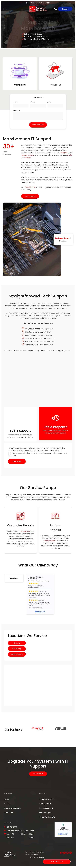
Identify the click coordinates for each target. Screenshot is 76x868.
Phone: (33, 102)
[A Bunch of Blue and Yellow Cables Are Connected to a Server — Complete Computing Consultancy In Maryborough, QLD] (38, 381)
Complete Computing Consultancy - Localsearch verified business (63, 831)
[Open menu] (5, 9)
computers (65, 153)
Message (16, 110)
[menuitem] (20, 801)
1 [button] (47, 739)
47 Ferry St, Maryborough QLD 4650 (20, 832)
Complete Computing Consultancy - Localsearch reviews (31, 595)
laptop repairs (50, 541)
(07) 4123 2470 (30, 187)
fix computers (26, 531)
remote (28, 157)
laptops (24, 155)
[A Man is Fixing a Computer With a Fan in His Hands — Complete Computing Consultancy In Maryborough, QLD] (20, 418)
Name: (15, 102)
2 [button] (50, 739)
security (31, 155)
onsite (69, 155)
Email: (49, 102)
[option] (38, 730)
